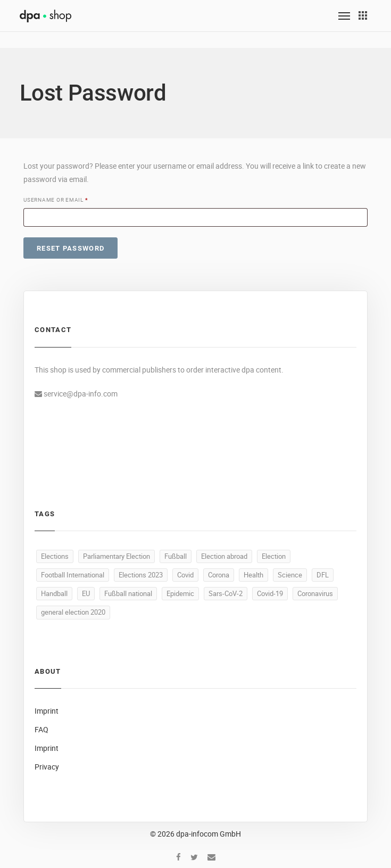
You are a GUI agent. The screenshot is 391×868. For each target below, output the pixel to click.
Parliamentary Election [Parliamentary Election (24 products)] (117, 556)
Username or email (57, 200)
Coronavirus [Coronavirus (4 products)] (315, 593)
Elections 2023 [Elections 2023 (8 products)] (141, 575)
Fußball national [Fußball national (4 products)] (128, 593)
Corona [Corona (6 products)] (219, 575)
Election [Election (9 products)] (274, 556)
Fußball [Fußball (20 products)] (176, 556)
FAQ (41, 729)
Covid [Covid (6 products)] (185, 575)
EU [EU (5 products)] (86, 593)
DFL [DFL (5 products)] (323, 575)
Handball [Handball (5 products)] (54, 593)
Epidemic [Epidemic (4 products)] (180, 593)
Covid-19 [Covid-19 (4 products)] (270, 593)
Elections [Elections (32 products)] (55, 556)
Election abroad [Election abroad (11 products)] (224, 556)
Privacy (47, 767)
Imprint (47, 711)
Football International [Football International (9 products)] (73, 575)
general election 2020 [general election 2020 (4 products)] (73, 612)
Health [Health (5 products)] (253, 575)
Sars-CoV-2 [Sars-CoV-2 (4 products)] (226, 593)
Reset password (70, 248)
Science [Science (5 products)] (290, 575)
